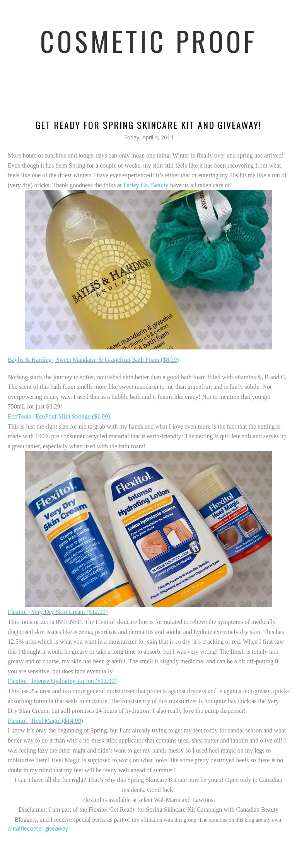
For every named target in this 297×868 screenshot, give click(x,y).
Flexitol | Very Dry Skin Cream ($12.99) (58, 612)
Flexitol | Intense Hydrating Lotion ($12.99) (62, 681)
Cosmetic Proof (149, 41)
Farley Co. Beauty (146, 185)
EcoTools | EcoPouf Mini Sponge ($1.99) (59, 416)
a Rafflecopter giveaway (38, 828)
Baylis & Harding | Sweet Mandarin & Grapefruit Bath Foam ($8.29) (93, 360)
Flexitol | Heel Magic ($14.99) (45, 721)
